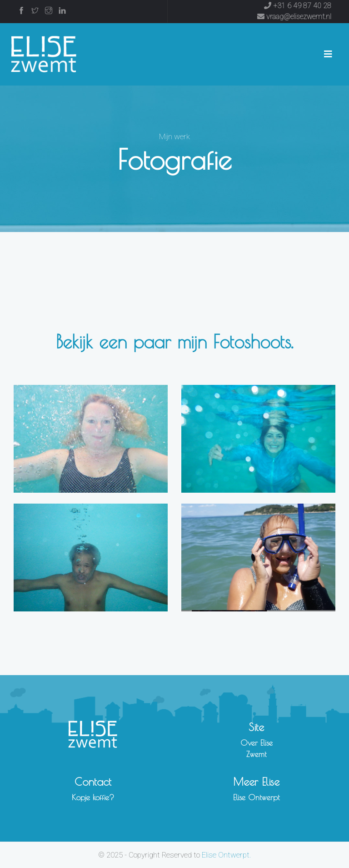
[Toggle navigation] (328, 54)
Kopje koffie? (93, 797)
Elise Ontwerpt (256, 797)
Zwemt (256, 754)
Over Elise (257, 743)
